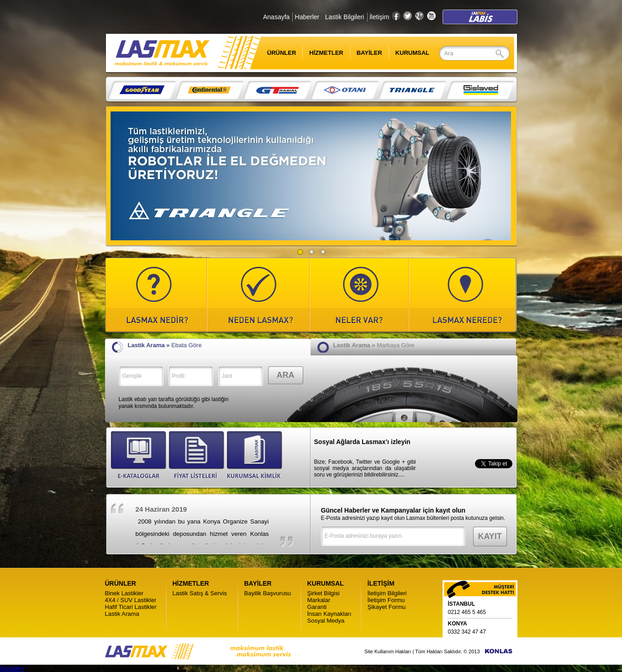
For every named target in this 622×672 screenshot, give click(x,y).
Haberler (307, 17)
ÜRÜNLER (276, 53)
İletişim (380, 17)
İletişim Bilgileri (387, 593)
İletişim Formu (386, 600)
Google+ (12, 668)
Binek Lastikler (124, 593)
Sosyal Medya (326, 621)
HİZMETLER (326, 53)
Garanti (317, 607)
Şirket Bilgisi (324, 593)
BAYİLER (369, 53)
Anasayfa (276, 17)
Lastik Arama (122, 614)
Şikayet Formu (387, 607)
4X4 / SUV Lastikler (131, 600)
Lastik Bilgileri (345, 17)
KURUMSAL (412, 53)
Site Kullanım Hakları (388, 651)
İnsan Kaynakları (329, 614)
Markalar (319, 600)
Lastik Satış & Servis (200, 593)
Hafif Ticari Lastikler (131, 607)
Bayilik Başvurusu (268, 593)
